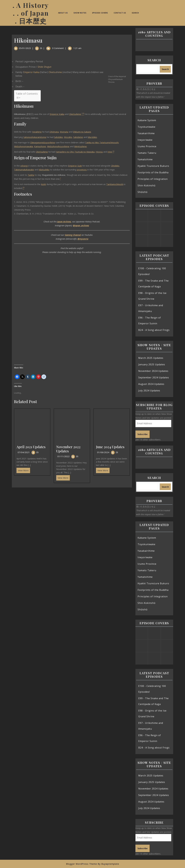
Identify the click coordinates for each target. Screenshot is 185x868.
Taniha (31, 175)
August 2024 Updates (151, 384)
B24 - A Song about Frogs (154, 330)
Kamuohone (40, 146)
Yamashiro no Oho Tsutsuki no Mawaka (75, 152)
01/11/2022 (63, 456)
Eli (41, 48)
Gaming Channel (73, 235)
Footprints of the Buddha (153, 172)
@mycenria (83, 239)
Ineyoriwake (145, 140)
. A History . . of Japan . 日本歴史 (31, 13)
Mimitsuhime (80, 146)
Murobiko (92, 137)
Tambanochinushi (115, 184)
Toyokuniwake (146, 127)
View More (23, 470)
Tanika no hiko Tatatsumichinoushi (102, 142)
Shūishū (143, 192)
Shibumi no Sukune (82, 132)
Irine (110, 152)
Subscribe (143, 434)
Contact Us (120, 13)
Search (135, 13)
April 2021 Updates (31, 447)
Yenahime (37, 132)
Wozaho (68, 137)
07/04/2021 (24, 452)
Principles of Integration (153, 179)
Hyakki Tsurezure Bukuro (153, 166)
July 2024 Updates (149, 391)
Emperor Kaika (31, 72)
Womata (64, 132)
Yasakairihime (146, 133)
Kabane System (147, 120)
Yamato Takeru (147, 153)
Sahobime (78, 137)
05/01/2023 (25, 48)
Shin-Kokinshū (146, 185)
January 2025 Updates (152, 364)
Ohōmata (54, 132)
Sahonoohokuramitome (35, 137)
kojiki (44, 184)
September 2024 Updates (154, 377)
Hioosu (99, 152)
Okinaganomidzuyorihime (43, 142)
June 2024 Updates (110, 447)
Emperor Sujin (75, 166)
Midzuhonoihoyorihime (58, 146)
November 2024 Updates (153, 371)
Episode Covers (100, 13)
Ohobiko (115, 166)
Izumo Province (147, 146)
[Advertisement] (72, 509)
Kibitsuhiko (44, 170)
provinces (82, 170)
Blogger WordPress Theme (82, 864)
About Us (63, 13)
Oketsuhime (55, 72)
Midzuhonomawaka (23, 146)
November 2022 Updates (68, 449)
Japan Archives (64, 222)
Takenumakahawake (24, 170)
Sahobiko (58, 137)
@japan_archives (81, 225)
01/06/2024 (103, 452)
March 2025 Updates (151, 358)
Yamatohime (145, 159)
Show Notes (80, 13)
